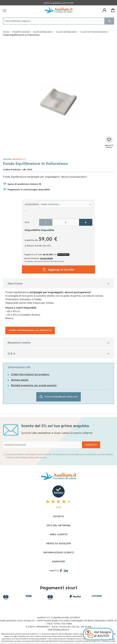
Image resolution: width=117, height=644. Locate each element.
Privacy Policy (27, 457)
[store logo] (58, 10)
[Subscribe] (91, 445)
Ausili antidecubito (43, 32)
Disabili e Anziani (21, 32)
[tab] (58, 283)
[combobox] (58, 21)
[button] (109, 142)
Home (6, 32)
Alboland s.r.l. (19, 159)
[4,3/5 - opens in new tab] (58, 497)
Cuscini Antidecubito (66, 32)
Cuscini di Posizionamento (94, 32)
